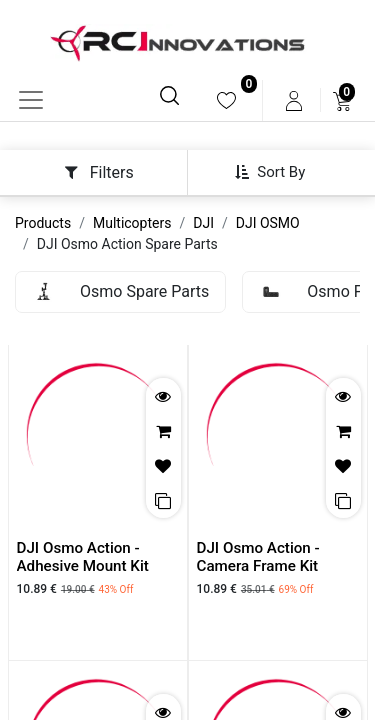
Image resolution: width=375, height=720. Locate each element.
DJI (203, 223)
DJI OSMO (268, 223)
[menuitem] (226, 100)
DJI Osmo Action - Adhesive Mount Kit (83, 557)
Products (43, 223)
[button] (277, 172)
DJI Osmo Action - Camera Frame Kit (258, 557)
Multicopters (132, 223)
